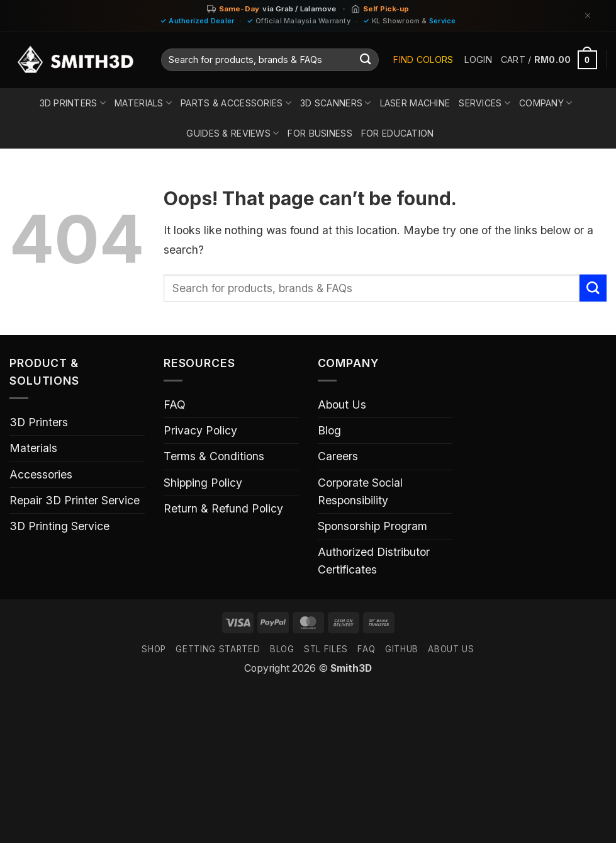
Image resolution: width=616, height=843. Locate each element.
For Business (320, 133)
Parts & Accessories (236, 103)
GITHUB (402, 649)
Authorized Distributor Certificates (374, 561)
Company (546, 103)
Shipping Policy (203, 483)
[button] (478, 60)
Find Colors (423, 59)
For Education (398, 133)
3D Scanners (336, 103)
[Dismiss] (588, 15)
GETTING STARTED (218, 649)
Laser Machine (415, 103)
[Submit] (365, 60)
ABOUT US (451, 649)
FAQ (175, 405)
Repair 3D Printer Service (75, 500)
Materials (143, 103)
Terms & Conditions (214, 456)
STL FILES (326, 649)
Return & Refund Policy (223, 508)
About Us (342, 405)
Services (484, 103)
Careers (338, 456)
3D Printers (73, 103)
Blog (329, 430)
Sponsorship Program (372, 526)
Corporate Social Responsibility (360, 491)
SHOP (154, 649)
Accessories (41, 474)
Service (443, 21)
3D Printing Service (59, 526)
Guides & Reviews (232, 133)
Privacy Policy (200, 430)
